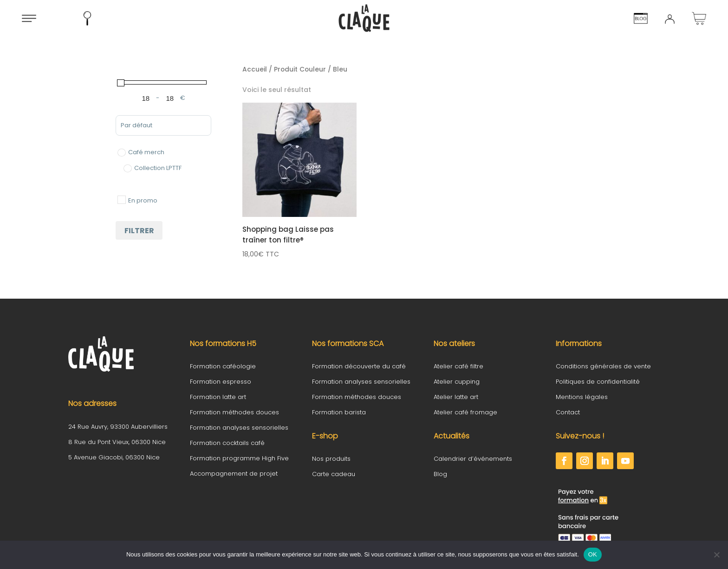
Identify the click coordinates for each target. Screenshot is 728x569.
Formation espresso (221, 382)
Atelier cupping (457, 382)
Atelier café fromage (465, 412)
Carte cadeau (334, 474)
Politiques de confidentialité (598, 382)
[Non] (716, 555)
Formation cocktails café (227, 443)
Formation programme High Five (239, 458)
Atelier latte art (456, 397)
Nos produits (331, 459)
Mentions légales (582, 397)
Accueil (255, 69)
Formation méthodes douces (234, 412)
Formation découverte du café (359, 366)
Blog (440, 474)
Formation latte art (218, 397)
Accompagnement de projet (234, 474)
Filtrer (139, 231)
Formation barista (339, 412)
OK (593, 554)
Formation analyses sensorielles (239, 428)
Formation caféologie (223, 366)
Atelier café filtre (458, 366)
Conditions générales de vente (603, 366)
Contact (568, 412)
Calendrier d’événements (473, 459)
